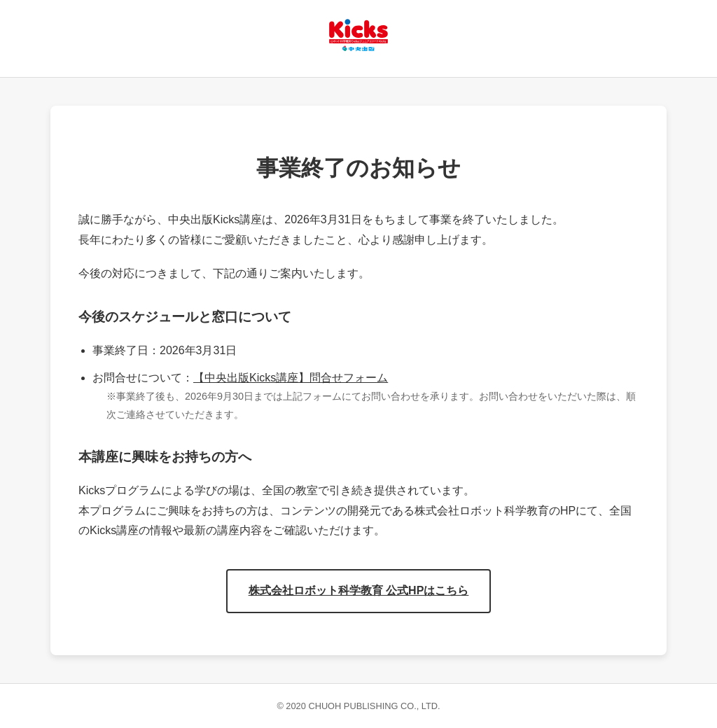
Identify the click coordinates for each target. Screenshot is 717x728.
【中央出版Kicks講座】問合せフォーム (291, 378)
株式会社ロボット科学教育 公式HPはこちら (359, 590)
